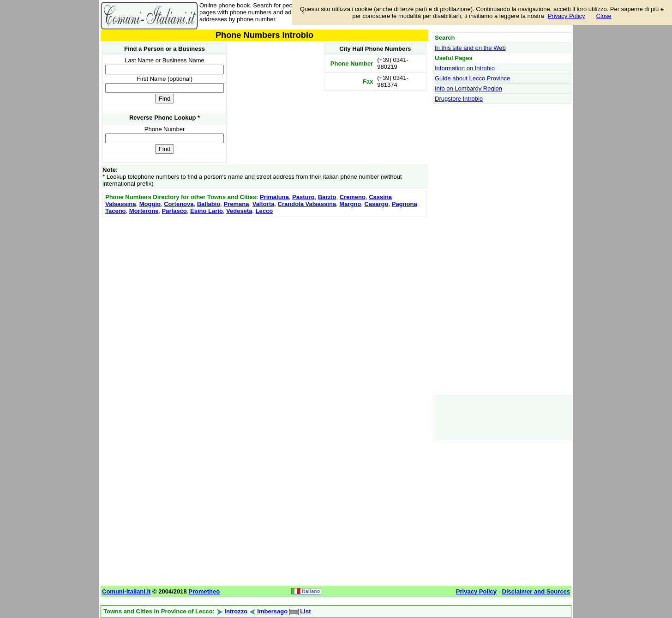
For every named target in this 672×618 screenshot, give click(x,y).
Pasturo (303, 197)
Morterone (144, 211)
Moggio (150, 204)
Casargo (376, 204)
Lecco (264, 211)
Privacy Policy (567, 16)
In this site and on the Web (470, 48)
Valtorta (264, 204)
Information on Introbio (465, 68)
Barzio (327, 197)
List (305, 611)
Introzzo (236, 611)
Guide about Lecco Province (472, 78)
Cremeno (353, 197)
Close (604, 16)
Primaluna (274, 197)
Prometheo (204, 591)
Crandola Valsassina (307, 204)
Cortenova (179, 204)
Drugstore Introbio (459, 99)
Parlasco (174, 211)
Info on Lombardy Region (468, 88)
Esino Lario (207, 211)
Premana (237, 204)
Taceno (116, 211)
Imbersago (272, 611)
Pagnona (405, 204)
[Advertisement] (264, 284)
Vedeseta (239, 211)
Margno (350, 204)
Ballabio (209, 204)
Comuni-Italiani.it (126, 591)
